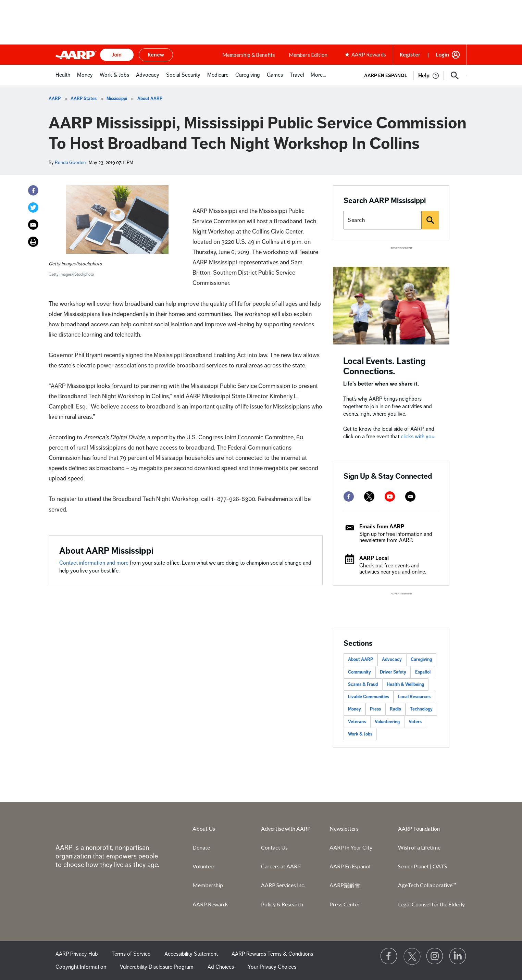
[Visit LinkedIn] (458, 956)
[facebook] (349, 497)
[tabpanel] (412, 75)
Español (423, 672)
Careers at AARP (281, 866)
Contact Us (274, 847)
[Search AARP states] (383, 220)
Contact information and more (95, 563)
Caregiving (421, 659)
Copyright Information (81, 967)
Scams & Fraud (363, 684)
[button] (455, 76)
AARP (55, 99)
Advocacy (392, 659)
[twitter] (369, 497)
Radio (395, 709)
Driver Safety (393, 672)
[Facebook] (33, 190)
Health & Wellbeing (405, 684)
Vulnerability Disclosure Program (157, 967)
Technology (421, 709)
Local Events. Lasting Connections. (384, 366)
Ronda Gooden (70, 162)
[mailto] (410, 497)
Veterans (357, 722)
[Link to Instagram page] (435, 956)
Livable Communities (369, 697)
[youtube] (390, 497)
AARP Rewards (210, 904)
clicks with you (418, 437)
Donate (201, 847)
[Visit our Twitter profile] (412, 956)
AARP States (84, 99)
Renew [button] (156, 54)
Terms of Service (131, 954)
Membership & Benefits (249, 55)
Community (359, 672)
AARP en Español (386, 76)
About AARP (150, 99)
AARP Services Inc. (283, 885)
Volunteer (204, 866)
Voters (415, 722)
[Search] (430, 220)
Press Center (345, 904)
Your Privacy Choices (272, 967)
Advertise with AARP (286, 828)
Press (375, 709)
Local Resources (414, 697)
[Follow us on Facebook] (389, 956)
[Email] (33, 225)
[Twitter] (33, 208)
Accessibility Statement (191, 954)
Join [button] (117, 54)
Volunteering (387, 722)
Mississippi (117, 99)
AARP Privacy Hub (77, 954)
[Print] (33, 242)
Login (442, 54)
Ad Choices (221, 967)
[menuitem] (63, 79)
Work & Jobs (360, 734)
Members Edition (308, 55)
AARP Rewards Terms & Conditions (272, 954)
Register (410, 54)
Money (355, 709)
